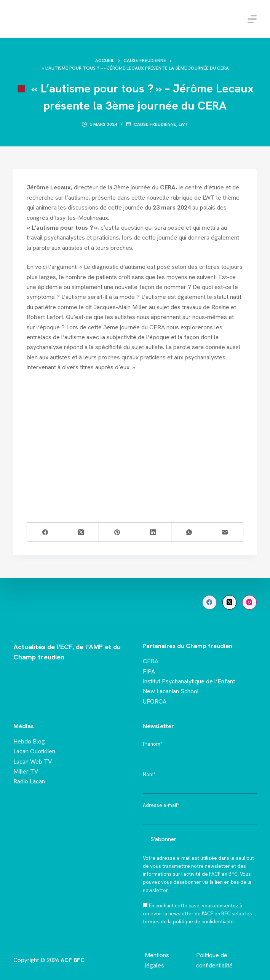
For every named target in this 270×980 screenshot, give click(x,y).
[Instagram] (249, 602)
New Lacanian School (171, 691)
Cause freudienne (155, 124)
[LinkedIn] (153, 532)
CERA (151, 661)
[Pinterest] (117, 532)
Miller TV (26, 771)
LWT (184, 124)
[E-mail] (225, 532)
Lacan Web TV (33, 762)
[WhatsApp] (189, 532)
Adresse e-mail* (161, 805)
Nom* (149, 774)
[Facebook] (45, 532)
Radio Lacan (29, 781)
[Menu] (252, 19)
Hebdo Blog (29, 741)
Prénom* (153, 744)
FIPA (149, 671)
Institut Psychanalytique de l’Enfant (189, 681)
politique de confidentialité (203, 922)
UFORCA (155, 701)
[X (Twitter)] (81, 532)
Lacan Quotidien (34, 751)
